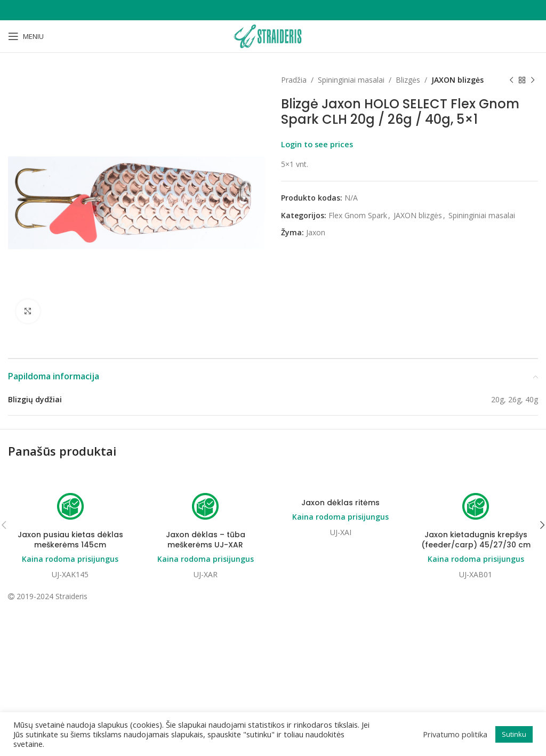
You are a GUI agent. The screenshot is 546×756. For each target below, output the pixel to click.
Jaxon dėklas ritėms (340, 503)
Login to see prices (317, 144)
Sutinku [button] (514, 734)
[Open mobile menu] (26, 36)
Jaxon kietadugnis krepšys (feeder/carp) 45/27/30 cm (476, 540)
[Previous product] (511, 80)
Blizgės (408, 80)
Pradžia (294, 80)
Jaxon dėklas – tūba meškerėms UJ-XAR (206, 540)
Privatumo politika (455, 734)
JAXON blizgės (457, 80)
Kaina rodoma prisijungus (70, 559)
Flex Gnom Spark (358, 215)
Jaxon (316, 232)
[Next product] (533, 80)
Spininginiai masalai (351, 80)
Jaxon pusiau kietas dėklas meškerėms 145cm (70, 540)
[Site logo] (273, 35)
